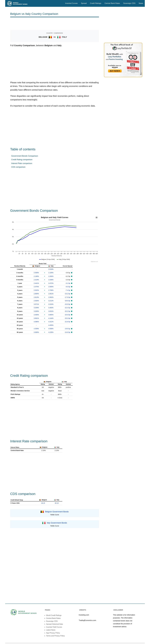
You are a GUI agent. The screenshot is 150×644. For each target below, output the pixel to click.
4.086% (36, 322)
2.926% (36, 301)
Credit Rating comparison (22, 160)
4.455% (51, 325)
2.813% (36, 297)
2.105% (51, 273)
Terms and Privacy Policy (55, 636)
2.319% (36, 280)
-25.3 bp (68, 318)
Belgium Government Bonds (57, 512)
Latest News (51, 630)
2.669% (36, 294)
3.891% (36, 318)
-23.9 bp (68, 304)
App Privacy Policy (53, 633)
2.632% (36, 290)
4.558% (51, 329)
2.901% (51, 294)
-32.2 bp (68, 311)
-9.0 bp (68, 287)
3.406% (36, 315)
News (141, 3)
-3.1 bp (68, 283)
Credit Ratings (96, 3)
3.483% (51, 308)
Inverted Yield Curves (54, 627)
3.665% (51, 315)
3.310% (51, 304)
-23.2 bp (68, 294)
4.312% (51, 322)
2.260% (51, 276)
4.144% (51, 318)
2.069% (36, 273)
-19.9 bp (68, 329)
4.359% (36, 329)
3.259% (36, 308)
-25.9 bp (68, 315)
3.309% (36, 311)
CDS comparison (18, 167)
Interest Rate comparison (22, 163)
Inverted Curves (71, 3)
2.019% (51, 269)
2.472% (51, 283)
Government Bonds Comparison (25, 156)
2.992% (51, 297)
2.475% (36, 287)
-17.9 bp (68, 297)
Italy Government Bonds (57, 523)
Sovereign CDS (129, 3)
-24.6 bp (68, 332)
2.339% (51, 280)
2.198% (36, 276)
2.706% (51, 290)
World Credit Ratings (54, 615)
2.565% (51, 287)
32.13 (57, 503)
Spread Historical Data (54, 624)
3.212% (51, 301)
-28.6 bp (68, 301)
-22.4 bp (68, 308)
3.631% (51, 311)
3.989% (36, 332)
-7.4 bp (68, 290)
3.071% (36, 304)
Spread (84, 3)
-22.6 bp (68, 322)
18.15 (43, 503)
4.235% (51, 332)
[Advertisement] (55, 24)
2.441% (36, 283)
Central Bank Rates (112, 3)
